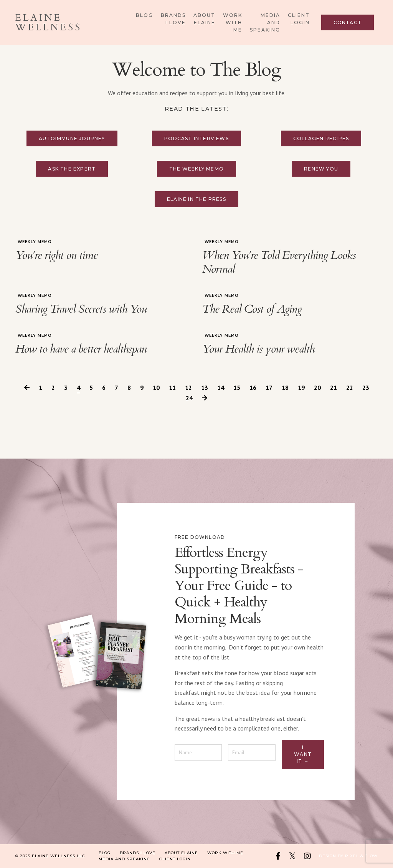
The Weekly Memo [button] (196, 169)
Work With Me (233, 22)
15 (237, 388)
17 (269, 388)
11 (172, 388)
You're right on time (56, 255)
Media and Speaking (265, 22)
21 (334, 388)
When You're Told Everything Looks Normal (279, 262)
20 (317, 388)
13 (205, 388)
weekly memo (35, 242)
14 (221, 388)
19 (301, 388)
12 (188, 388)
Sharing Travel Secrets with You (81, 309)
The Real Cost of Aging (252, 309)
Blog (144, 15)
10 (156, 388)
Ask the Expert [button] (72, 169)
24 (189, 398)
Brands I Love (173, 19)
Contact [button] (348, 22)
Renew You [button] (321, 169)
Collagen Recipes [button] (321, 138)
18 (285, 388)
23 (366, 388)
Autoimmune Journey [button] (72, 138)
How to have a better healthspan (81, 349)
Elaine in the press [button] (196, 199)
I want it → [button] (303, 754)
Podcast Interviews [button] (196, 138)
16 (253, 388)
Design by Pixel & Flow (348, 856)
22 (350, 388)
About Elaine (204, 19)
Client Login (299, 19)
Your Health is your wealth (258, 349)
